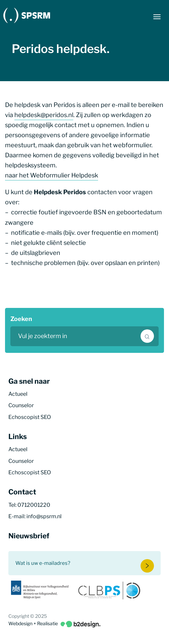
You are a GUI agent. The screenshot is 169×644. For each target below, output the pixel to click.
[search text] (84, 336)
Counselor (21, 405)
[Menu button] (157, 17)
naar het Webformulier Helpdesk (52, 175)
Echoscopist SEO (30, 417)
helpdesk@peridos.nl (44, 115)
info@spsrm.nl (44, 516)
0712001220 (34, 505)
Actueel (18, 394)
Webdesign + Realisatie (54, 624)
